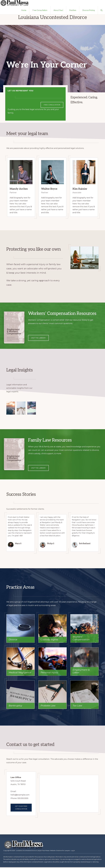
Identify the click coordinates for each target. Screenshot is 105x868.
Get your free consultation (21, 808)
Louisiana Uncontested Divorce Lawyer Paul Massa (33, 851)
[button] (101, 11)
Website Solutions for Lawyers (60, 851)
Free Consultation (52, 106)
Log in (73, 851)
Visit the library (38, 339)
